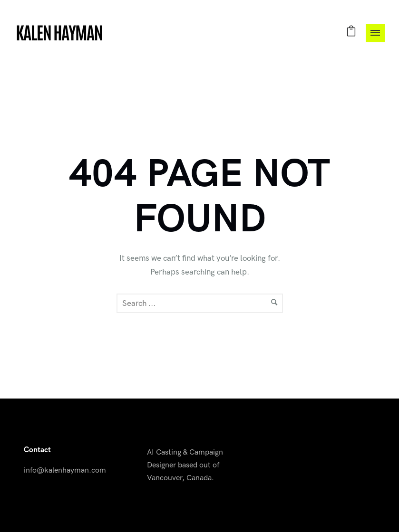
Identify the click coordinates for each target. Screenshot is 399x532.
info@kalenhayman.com (65, 470)
